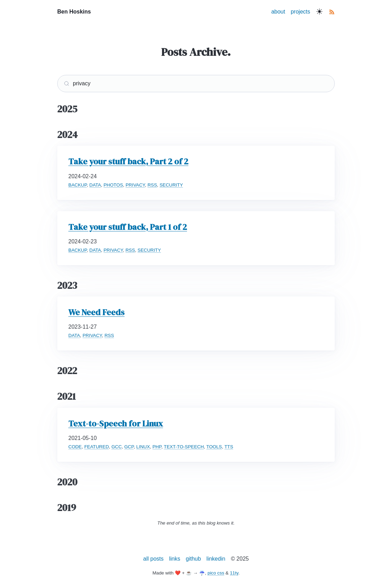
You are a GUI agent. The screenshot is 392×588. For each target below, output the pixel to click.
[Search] (196, 84)
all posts (154, 559)
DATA (95, 185)
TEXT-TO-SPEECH (184, 447)
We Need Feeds (96, 312)
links (175, 559)
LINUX (143, 447)
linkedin (216, 559)
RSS (152, 185)
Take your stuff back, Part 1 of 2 (128, 227)
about (278, 12)
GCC (117, 447)
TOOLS (214, 447)
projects (300, 12)
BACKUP (78, 185)
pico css (216, 573)
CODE (75, 447)
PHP (157, 447)
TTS (229, 447)
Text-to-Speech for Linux (116, 423)
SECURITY (171, 185)
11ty (234, 573)
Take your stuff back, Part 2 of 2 (128, 161)
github (194, 559)
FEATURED (97, 447)
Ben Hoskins (74, 12)
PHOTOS (113, 185)
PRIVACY (135, 185)
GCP (129, 447)
